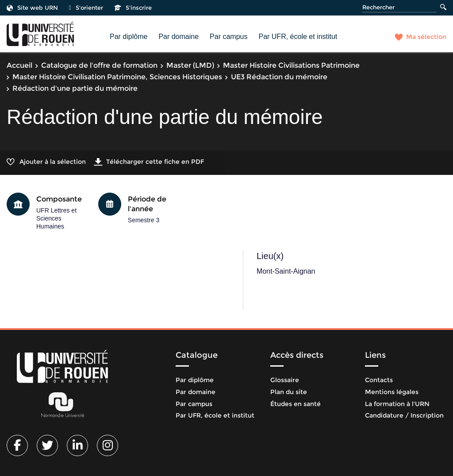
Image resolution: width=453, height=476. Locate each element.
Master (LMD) (190, 65)
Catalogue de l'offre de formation (99, 65)
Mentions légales (392, 392)
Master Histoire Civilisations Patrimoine (291, 65)
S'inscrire (133, 8)
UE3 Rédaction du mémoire (279, 77)
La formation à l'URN (397, 404)
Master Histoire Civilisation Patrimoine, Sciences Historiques (117, 77)
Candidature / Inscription (404, 415)
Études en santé (296, 404)
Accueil (19, 65)
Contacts (379, 380)
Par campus (228, 37)
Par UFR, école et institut (298, 37)
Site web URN (32, 8)
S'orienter (86, 8)
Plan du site (289, 392)
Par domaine (179, 37)
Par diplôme (129, 37)
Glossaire (285, 380)
